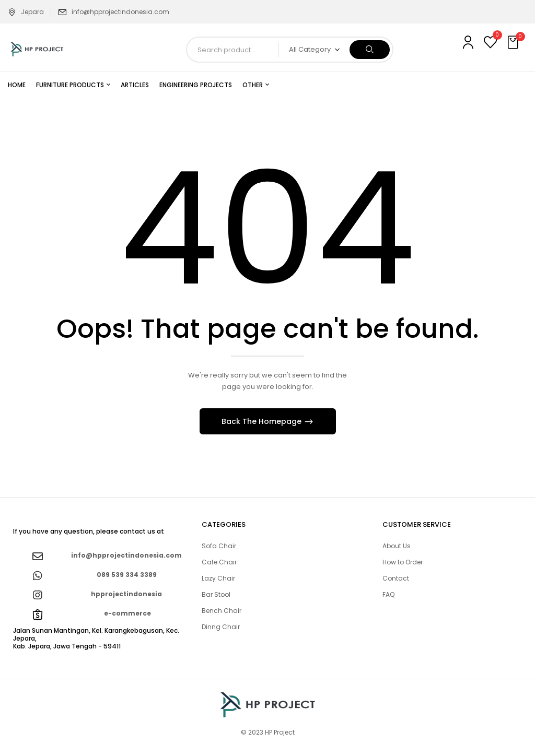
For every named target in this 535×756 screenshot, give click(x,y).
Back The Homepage (263, 421)
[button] (514, 43)
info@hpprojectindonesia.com (120, 12)
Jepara (26, 12)
